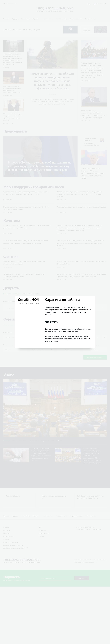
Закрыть (89, 4)
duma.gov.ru (72, 339)
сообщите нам (84, 310)
